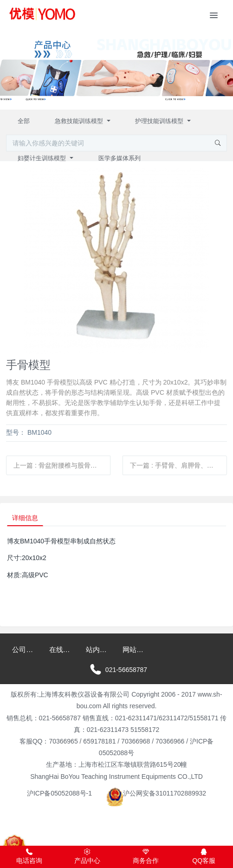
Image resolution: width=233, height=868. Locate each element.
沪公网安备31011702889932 (156, 793)
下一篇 (178, 465)
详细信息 (25, 518)
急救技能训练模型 (80, 121)
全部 (24, 121)
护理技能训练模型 (160, 121)
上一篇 (62, 465)
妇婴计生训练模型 (43, 158)
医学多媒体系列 (120, 158)
